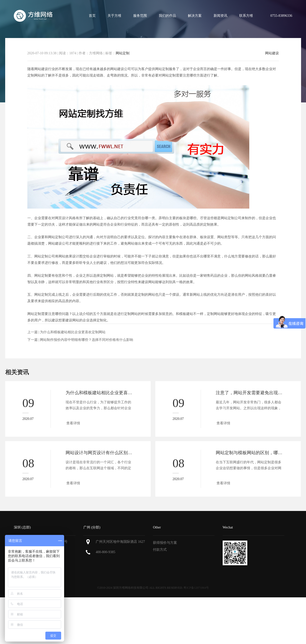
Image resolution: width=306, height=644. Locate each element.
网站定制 (123, 53)
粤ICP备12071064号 (196, 588)
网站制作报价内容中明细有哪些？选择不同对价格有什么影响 (87, 340)
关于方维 (114, 16)
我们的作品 (167, 16)
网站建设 (272, 53)
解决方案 (195, 16)
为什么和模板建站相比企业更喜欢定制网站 (73, 332)
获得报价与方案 (165, 543)
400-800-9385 (105, 552)
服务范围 (140, 16)
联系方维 (246, 16)
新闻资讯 (220, 16)
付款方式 (160, 550)
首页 (92, 16)
